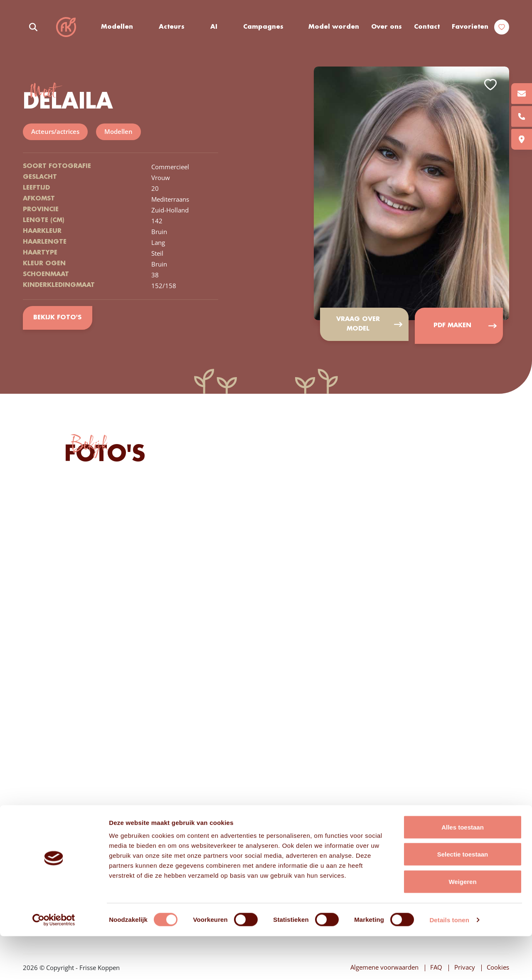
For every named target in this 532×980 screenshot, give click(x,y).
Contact (427, 27)
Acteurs (172, 27)
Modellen (118, 27)
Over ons (387, 27)
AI (214, 27)
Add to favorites (490, 85)
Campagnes (264, 27)
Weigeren (462, 925)
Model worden (334, 27)
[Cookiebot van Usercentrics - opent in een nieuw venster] (54, 964)
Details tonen (449, 964)
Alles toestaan (463, 871)
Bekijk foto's (58, 317)
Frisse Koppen (66, 27)
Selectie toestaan (463, 898)
